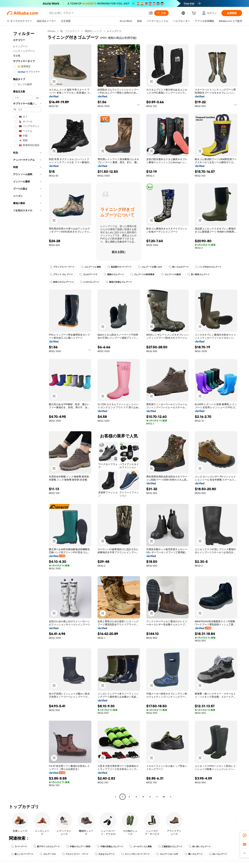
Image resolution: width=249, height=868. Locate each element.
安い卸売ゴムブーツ (198, 274)
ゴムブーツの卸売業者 (142, 274)
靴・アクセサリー (70, 31)
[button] (151, 13)
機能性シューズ (93, 31)
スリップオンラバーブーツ (135, 854)
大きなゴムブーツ (105, 854)
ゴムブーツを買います (150, 267)
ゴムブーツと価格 (91, 267)
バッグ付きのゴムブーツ (208, 267)
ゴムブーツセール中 (167, 854)
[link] (245, 835)
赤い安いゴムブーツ (200, 847)
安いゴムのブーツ (179, 267)
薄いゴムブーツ (194, 854)
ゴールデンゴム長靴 (141, 847)
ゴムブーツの (48, 854)
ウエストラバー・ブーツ (75, 854)
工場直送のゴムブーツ (170, 847)
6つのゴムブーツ (90, 282)
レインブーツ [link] (114, 31)
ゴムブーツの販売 (171, 274)
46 (164, 797)
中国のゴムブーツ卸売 (78, 847)
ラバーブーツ (19, 847)
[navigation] (26, 414)
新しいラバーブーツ (22, 854)
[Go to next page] (171, 797)
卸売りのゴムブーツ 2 (62, 282)
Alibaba (51, 31)
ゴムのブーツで (88, 274)
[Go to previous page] (116, 797)
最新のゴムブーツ (114, 274)
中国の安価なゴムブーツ (110, 847)
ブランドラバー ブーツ (62, 267)
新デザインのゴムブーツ (47, 847)
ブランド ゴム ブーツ (61, 274)
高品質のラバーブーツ (119, 267)
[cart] (194, 14)
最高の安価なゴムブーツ (119, 282)
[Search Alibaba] (98, 13)
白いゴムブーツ (218, 854)
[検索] (161, 13)
